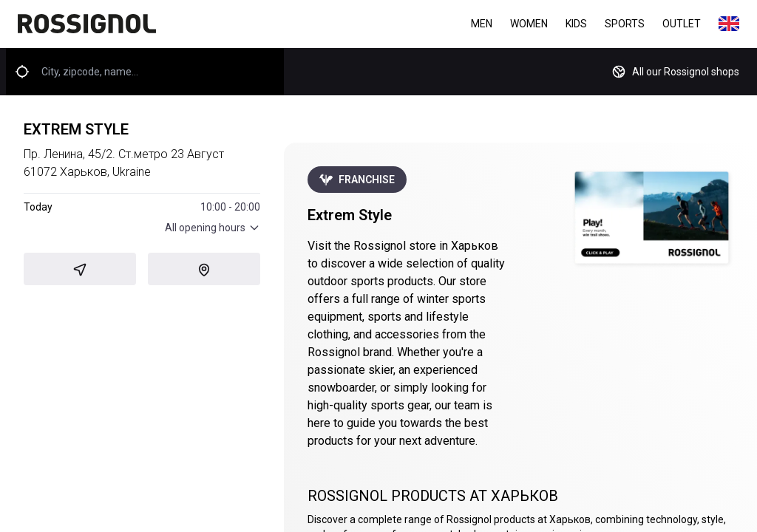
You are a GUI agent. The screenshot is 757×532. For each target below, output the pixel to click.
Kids (576, 24)
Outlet (682, 24)
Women (529, 24)
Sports (625, 24)
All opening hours (213, 228)
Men (482, 24)
